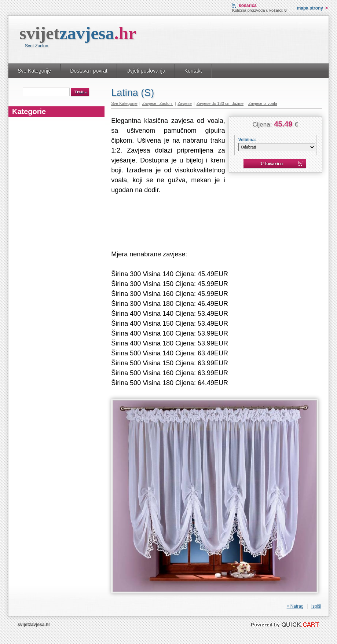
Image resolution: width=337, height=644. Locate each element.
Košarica (248, 6)
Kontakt (193, 71)
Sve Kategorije (34, 71)
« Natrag (295, 606)
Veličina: (247, 140)
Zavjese (185, 103)
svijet (78, 33)
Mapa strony (310, 8)
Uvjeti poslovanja (146, 71)
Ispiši (316, 606)
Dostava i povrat (89, 71)
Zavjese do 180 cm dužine (220, 103)
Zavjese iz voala (263, 103)
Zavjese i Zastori (158, 103)
